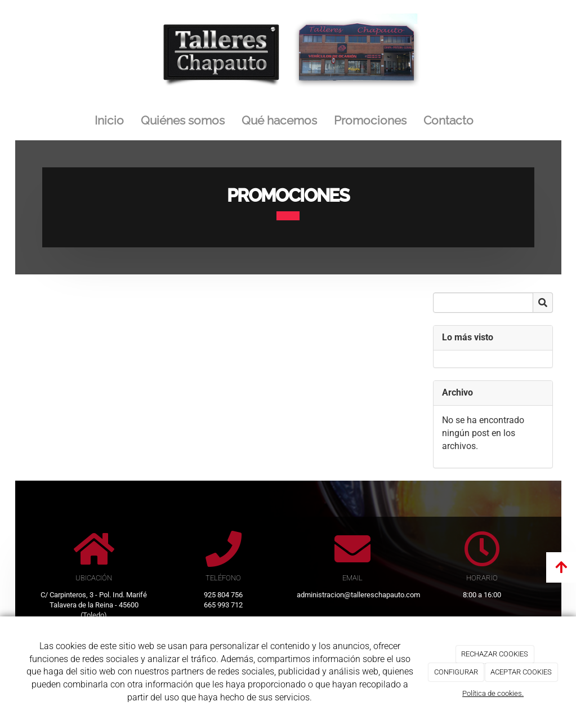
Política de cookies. (493, 693)
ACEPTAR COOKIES (521, 672)
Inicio (109, 120)
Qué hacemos (279, 120)
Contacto (448, 120)
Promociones (370, 120)
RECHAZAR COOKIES (495, 654)
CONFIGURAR (456, 672)
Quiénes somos (183, 120)
